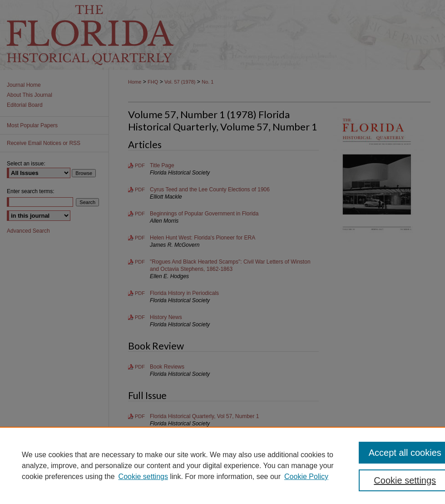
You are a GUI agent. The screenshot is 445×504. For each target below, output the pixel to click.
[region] (222, 465)
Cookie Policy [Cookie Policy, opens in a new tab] (306, 477)
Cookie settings (143, 477)
